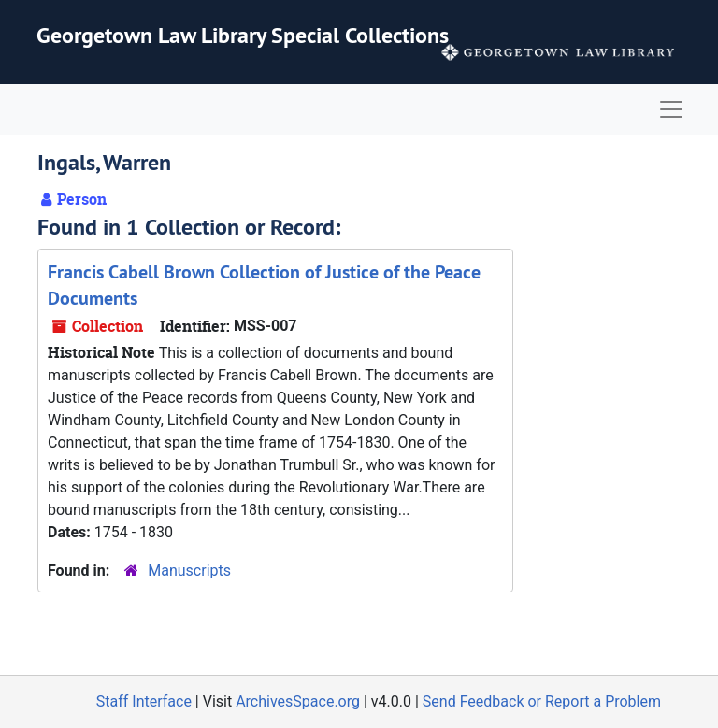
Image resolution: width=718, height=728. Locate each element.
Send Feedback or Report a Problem (542, 701)
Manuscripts (189, 571)
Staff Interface (144, 701)
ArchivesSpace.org (298, 701)
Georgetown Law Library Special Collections (243, 35)
